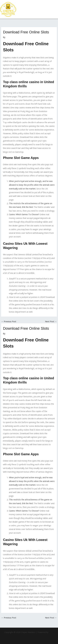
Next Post (51, 321)
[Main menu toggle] (55, 9)
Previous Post (9, 321)
